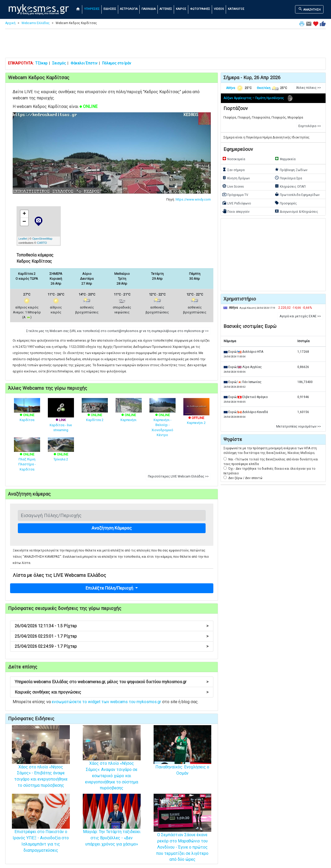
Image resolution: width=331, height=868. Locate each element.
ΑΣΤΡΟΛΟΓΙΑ (129, 9)
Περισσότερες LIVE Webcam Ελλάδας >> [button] (178, 476)
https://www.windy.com (193, 199)
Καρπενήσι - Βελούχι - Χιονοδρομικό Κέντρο (163, 420)
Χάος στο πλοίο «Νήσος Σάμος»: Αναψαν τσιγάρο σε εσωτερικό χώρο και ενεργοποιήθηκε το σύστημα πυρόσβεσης (112, 765)
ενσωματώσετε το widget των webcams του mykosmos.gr (106, 702)
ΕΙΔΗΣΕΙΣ (110, 9)
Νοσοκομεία (234, 159)
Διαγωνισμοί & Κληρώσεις (296, 211)
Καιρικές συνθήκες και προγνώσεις (112, 692)
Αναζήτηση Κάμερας (112, 528)
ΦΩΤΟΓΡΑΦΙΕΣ (200, 9)
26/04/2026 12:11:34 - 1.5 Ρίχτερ (112, 626)
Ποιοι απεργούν (236, 211)
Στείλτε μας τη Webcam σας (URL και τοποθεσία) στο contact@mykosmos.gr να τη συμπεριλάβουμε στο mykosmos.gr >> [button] (117, 331)
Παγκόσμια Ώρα (288, 178)
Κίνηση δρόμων (236, 178)
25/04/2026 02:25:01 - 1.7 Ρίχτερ (112, 636)
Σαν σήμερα (233, 170)
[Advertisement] (165, 45)
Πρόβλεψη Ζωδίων (291, 170)
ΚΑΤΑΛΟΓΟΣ (236, 9)
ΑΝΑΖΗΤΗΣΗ (309, 9)
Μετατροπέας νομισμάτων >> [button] (299, 426)
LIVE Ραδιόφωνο (236, 203)
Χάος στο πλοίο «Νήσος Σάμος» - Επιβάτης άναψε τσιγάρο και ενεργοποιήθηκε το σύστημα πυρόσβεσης (41, 765)
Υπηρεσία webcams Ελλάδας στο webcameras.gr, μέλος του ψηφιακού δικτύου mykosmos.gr (112, 682)
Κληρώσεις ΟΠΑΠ (290, 186)
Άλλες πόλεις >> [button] (309, 88)
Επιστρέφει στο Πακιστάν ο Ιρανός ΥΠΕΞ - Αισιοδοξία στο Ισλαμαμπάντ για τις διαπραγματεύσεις (41, 831)
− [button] (24, 222)
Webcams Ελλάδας (36, 23)
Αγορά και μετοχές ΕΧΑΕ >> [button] (300, 316)
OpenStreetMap (42, 239)
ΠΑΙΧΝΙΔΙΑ (149, 9)
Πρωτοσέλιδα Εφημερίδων (297, 194)
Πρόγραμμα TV (235, 194)
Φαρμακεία (285, 159)
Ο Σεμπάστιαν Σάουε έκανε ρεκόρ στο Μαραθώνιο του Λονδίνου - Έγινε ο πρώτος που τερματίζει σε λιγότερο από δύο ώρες (183, 836)
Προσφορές (286, 203)
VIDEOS (219, 9)
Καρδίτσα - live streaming (61, 419)
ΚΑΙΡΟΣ (181, 9)
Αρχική (10, 23)
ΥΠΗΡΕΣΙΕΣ (92, 9)
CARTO (42, 243)
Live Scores (233, 186)
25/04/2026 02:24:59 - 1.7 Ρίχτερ (112, 646)
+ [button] (24, 214)
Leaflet (23, 239)
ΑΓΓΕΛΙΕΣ (166, 9)
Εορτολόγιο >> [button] (310, 126)
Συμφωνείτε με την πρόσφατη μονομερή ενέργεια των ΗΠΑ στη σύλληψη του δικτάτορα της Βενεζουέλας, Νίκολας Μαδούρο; (270, 451)
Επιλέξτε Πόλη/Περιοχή (110, 588)
